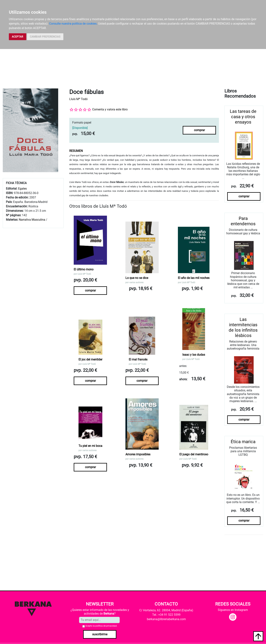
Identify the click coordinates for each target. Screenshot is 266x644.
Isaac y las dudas (194, 355)
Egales (22, 189)
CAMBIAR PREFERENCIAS (45, 37)
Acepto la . (101, 626)
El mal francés (138, 359)
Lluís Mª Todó (78, 99)
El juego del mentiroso (194, 454)
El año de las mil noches (194, 278)
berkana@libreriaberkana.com (166, 619)
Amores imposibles (138, 454)
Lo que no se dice (137, 278)
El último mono (84, 269)
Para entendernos (243, 221)
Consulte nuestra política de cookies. (73, 24)
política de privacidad (106, 626)
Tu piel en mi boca (90, 446)
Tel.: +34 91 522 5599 (166, 615)
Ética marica (243, 442)
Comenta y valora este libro (110, 109)
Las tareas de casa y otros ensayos (243, 117)
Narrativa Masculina (32, 220)
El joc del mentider (90, 359)
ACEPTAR (18, 37)
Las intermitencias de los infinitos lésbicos (243, 327)
